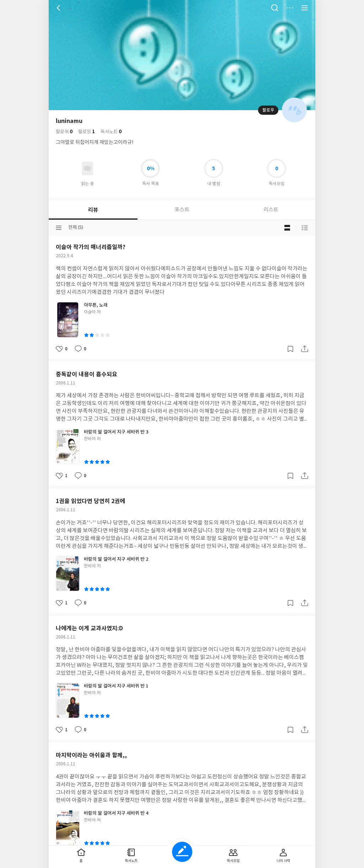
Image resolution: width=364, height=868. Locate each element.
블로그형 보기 (287, 228)
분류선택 (59, 228)
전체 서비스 (305, 8)
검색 (275, 8)
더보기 (290, 8)
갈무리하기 (290, 349)
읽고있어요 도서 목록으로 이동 (87, 168)
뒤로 (59, 8)
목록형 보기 (305, 228)
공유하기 (305, 349)
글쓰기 (182, 852)
